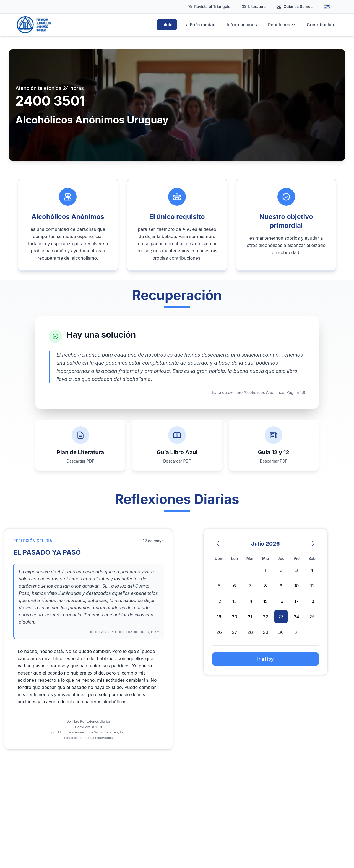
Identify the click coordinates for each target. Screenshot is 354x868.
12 (219, 601)
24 (296, 617)
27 (235, 632)
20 (235, 617)
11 (312, 586)
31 (296, 632)
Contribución (320, 25)
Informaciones (242, 25)
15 (265, 601)
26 (219, 632)
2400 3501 (50, 101)
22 (265, 617)
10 (297, 586)
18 (312, 601)
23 (281, 617)
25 (312, 617)
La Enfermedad (200, 25)
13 (235, 601)
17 (296, 601)
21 (250, 617)
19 (219, 617)
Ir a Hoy (266, 659)
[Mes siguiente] (313, 544)
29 (265, 632)
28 (250, 632)
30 (281, 632)
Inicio (167, 25)
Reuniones (282, 25)
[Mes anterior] (218, 544)
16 (281, 601)
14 (250, 601)
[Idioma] (329, 7)
